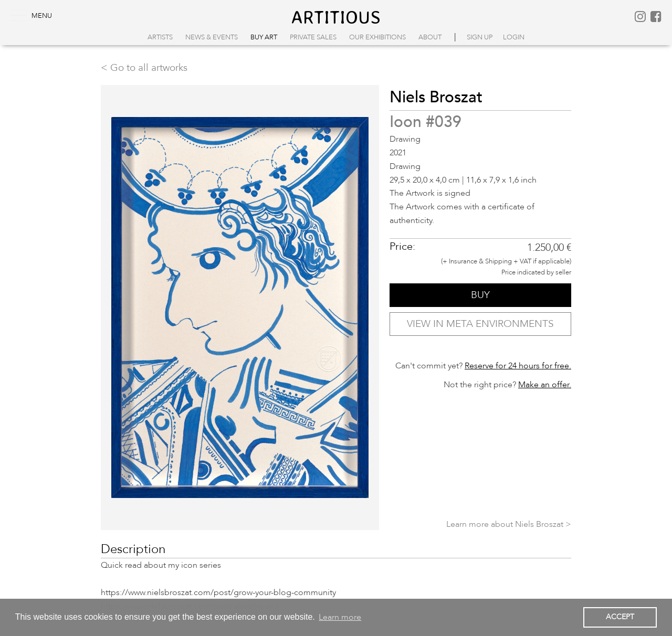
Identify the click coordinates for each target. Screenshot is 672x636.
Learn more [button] (340, 617)
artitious (336, 17)
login (514, 37)
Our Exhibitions (377, 37)
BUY (480, 295)
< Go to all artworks (144, 68)
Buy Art (264, 37)
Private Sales (313, 37)
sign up (480, 37)
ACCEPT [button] (620, 617)
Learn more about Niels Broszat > (509, 524)
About (430, 37)
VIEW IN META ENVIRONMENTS (480, 324)
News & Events (212, 37)
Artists (160, 37)
